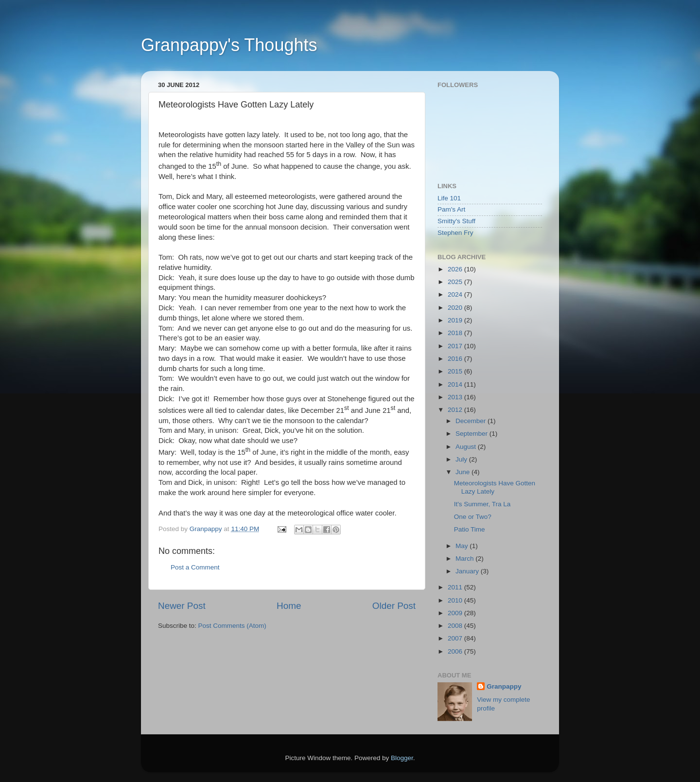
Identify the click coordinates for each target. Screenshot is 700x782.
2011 (456, 587)
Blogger (402, 758)
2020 (456, 308)
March (465, 559)
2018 (456, 333)
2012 (456, 410)
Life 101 (449, 198)
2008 (456, 626)
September (472, 434)
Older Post (394, 606)
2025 (456, 282)
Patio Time (470, 529)
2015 (456, 371)
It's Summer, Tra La (482, 504)
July (462, 459)
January (468, 571)
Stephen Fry (455, 233)
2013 (456, 397)
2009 (456, 613)
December (472, 421)
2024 (456, 294)
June (464, 472)
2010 (456, 600)
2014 (456, 384)
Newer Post (182, 606)
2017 (456, 346)
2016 (456, 359)
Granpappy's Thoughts (229, 45)
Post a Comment (195, 567)
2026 (456, 269)
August (467, 447)
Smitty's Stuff (456, 221)
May (463, 546)
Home (289, 606)
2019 (456, 320)
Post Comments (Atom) (232, 626)
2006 (456, 651)
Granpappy (504, 686)
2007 (456, 638)
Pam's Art (451, 209)
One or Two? (473, 517)
